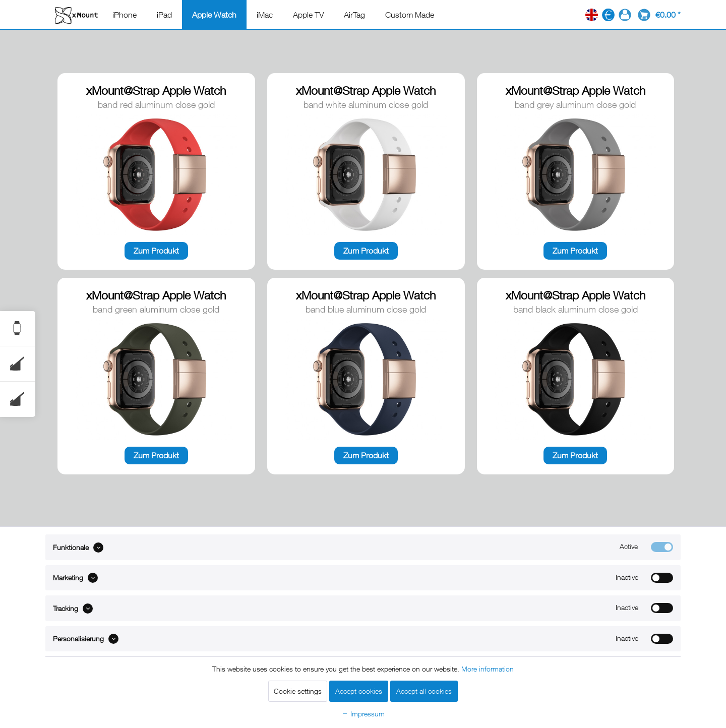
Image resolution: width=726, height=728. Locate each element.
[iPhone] (125, 15)
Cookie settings (298, 691)
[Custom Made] (410, 15)
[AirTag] (354, 15)
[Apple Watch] (214, 15)
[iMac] (265, 15)
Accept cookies (359, 691)
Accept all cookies (424, 691)
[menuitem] (125, 15)
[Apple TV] (308, 15)
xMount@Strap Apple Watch (156, 90)
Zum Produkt (156, 251)
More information (488, 669)
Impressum (363, 714)
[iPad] (164, 15)
